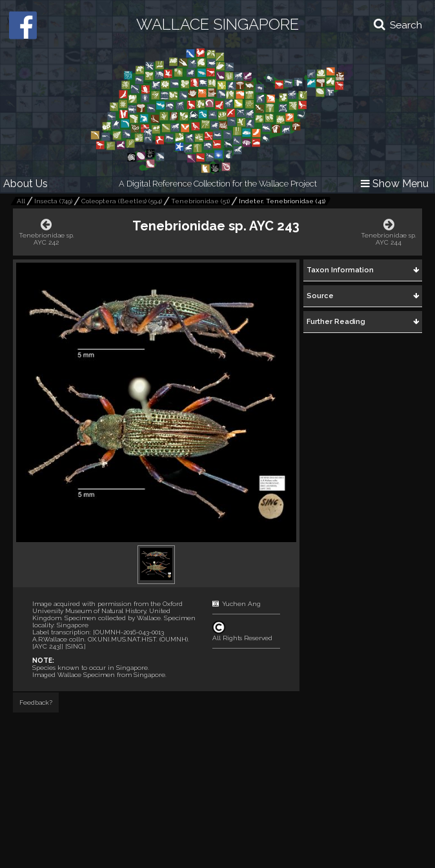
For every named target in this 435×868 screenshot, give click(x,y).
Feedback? (36, 702)
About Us (25, 184)
